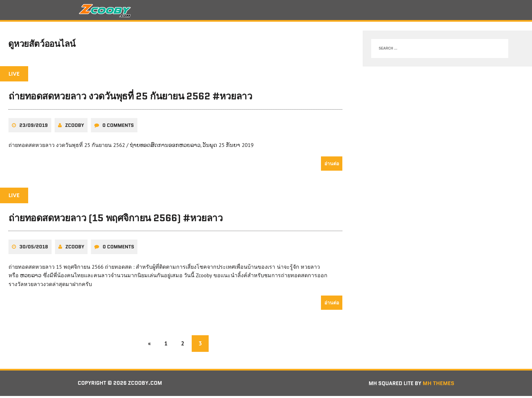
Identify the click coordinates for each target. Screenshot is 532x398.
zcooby (75, 127)
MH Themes (439, 385)
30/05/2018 (34, 249)
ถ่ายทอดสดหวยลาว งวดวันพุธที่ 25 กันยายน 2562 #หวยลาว (130, 98)
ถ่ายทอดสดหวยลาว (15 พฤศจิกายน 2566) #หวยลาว (116, 220)
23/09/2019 (34, 127)
